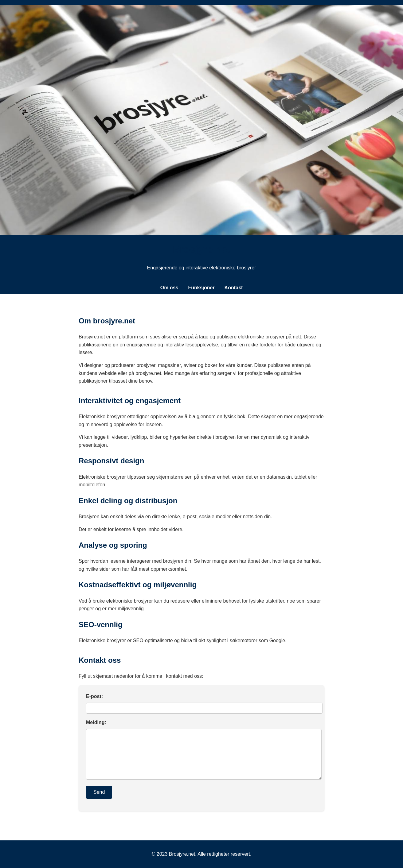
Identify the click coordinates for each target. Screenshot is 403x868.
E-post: (94, 696)
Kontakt (234, 288)
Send (99, 792)
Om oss (169, 288)
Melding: (96, 722)
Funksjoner (201, 288)
